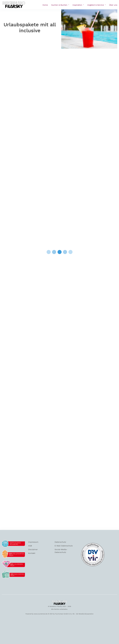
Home (45, 5)
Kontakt (32, 553)
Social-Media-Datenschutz (61, 551)
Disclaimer (33, 549)
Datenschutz (60, 542)
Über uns (113, 5)
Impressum (33, 542)
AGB (30, 546)
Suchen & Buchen (59, 5)
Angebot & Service (96, 5)
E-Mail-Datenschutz (64, 546)
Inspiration (77, 5)
